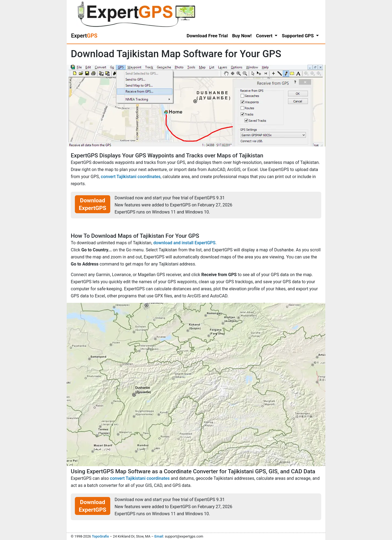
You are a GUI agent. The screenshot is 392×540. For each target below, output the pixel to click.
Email (159, 536)
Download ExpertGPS (93, 204)
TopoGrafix (100, 536)
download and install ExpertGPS (184, 243)
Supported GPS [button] (298, 36)
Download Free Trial (207, 36)
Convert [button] (265, 36)
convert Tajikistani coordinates (131, 177)
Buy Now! (242, 36)
